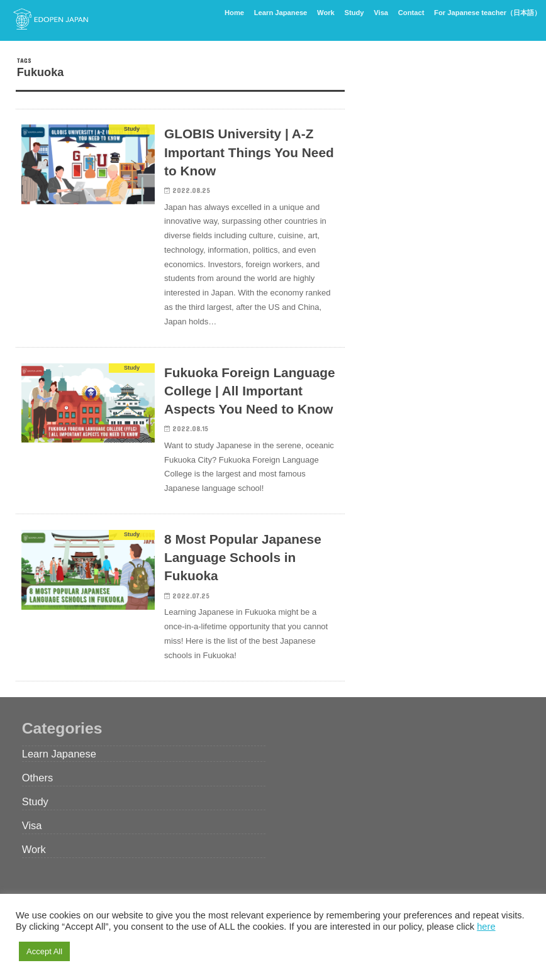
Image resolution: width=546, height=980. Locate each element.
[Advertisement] (443, 135)
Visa (381, 13)
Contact (411, 13)
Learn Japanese (281, 13)
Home (234, 13)
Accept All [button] (44, 951)
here (486, 927)
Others (37, 778)
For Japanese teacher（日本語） (487, 13)
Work (326, 13)
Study (354, 13)
